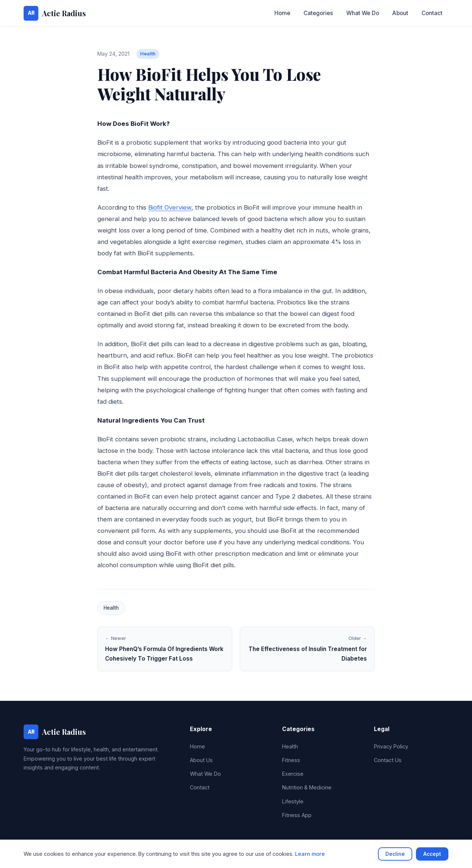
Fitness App (297, 815)
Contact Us (388, 760)
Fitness (291, 760)
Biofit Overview (170, 207)
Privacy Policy (391, 746)
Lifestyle (293, 801)
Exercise (293, 774)
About (400, 13)
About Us (201, 760)
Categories (318, 13)
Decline (395, 854)
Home (282, 13)
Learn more (310, 854)
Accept (432, 854)
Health (148, 54)
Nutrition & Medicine (307, 787)
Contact (432, 13)
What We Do (363, 13)
